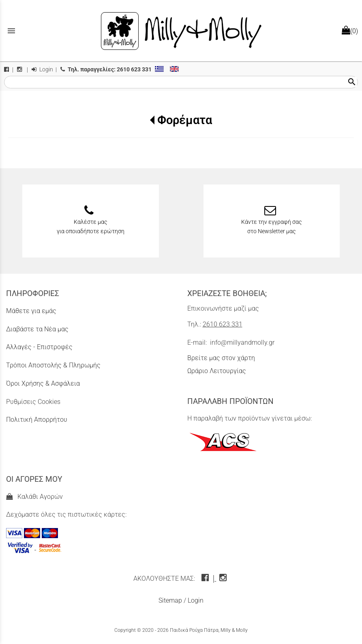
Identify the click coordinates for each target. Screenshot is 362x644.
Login (42, 70)
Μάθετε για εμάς (31, 311)
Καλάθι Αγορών (34, 497)
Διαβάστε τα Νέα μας (37, 329)
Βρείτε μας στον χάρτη (221, 358)
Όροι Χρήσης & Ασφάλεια (43, 383)
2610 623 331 (223, 324)
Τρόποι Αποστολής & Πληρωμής (53, 365)
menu (11, 31)
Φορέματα (185, 120)
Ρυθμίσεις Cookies (33, 402)
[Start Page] (181, 31)
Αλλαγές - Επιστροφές (39, 347)
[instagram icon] (224, 579)
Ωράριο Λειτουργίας (217, 371)
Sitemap (170, 600)
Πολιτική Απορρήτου (37, 420)
